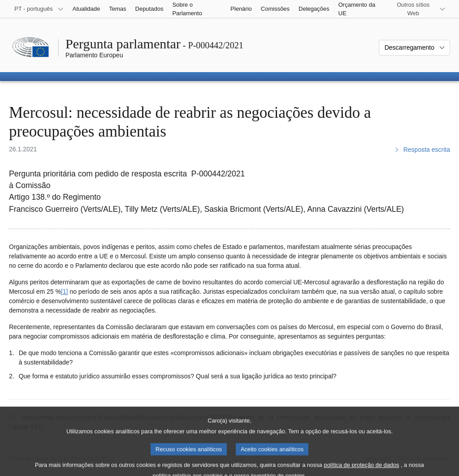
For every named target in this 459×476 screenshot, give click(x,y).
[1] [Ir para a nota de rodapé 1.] (65, 292)
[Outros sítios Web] (418, 9)
